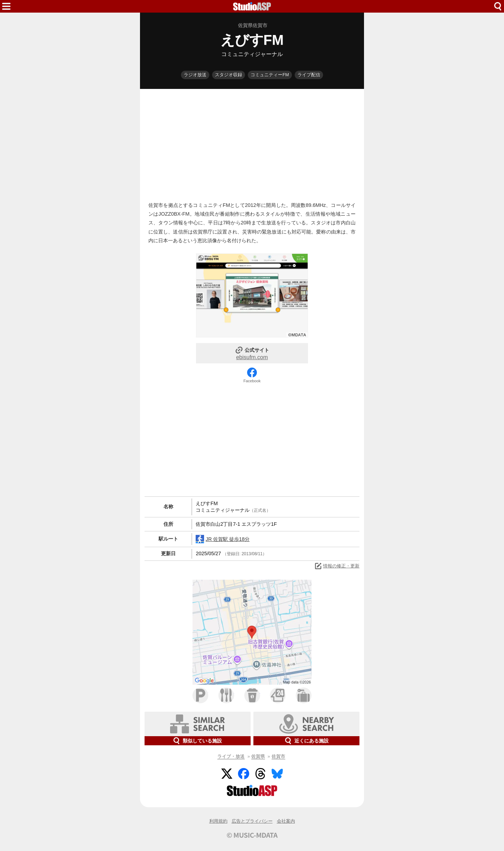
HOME (252, 6)
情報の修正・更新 (337, 566)
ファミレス (226, 695)
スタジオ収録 (229, 75)
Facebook (252, 381)
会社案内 (286, 821)
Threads (260, 774)
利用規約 (218, 821)
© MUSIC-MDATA (252, 835)
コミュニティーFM (270, 75)
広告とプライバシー (252, 821)
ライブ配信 (309, 75)
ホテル (304, 695)
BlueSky (277, 774)
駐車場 (200, 695)
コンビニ (278, 695)
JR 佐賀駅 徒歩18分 (223, 539)
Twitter (227, 774)
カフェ (252, 695)
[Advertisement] (252, 144)
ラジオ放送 (195, 75)
